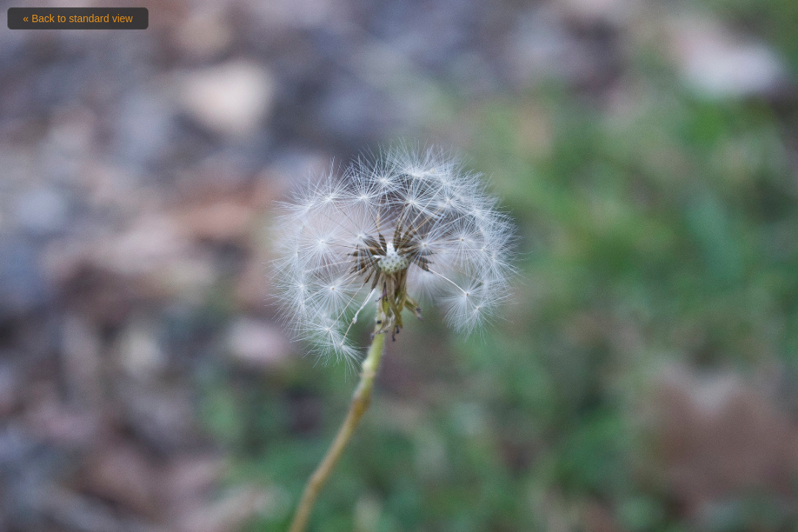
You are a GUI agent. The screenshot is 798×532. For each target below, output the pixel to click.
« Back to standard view (78, 18)
